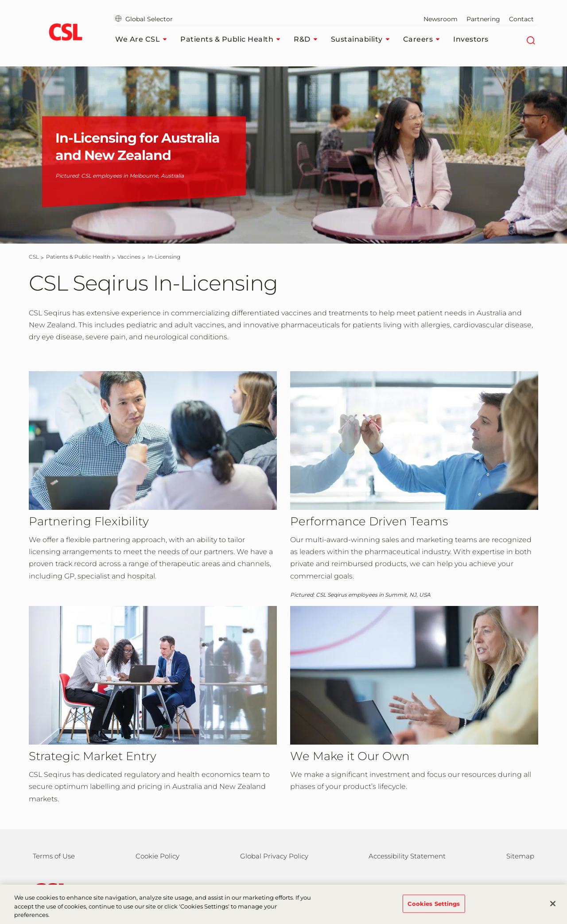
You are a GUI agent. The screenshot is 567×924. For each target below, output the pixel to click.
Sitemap (520, 856)
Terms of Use (54, 856)
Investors (471, 39)
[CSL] (34, 257)
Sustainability (363, 39)
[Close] (553, 909)
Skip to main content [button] (0, 0)
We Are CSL (143, 39)
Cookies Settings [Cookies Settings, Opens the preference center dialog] (434, 909)
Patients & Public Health (233, 39)
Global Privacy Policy (274, 856)
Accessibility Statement (407, 856)
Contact (521, 19)
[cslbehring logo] (65, 33)
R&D (308, 39)
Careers (424, 39)
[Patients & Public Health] (78, 257)
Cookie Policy (157, 856)
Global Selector (144, 19)
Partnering (483, 19)
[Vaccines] (129, 257)
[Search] (530, 39)
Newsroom (441, 19)
